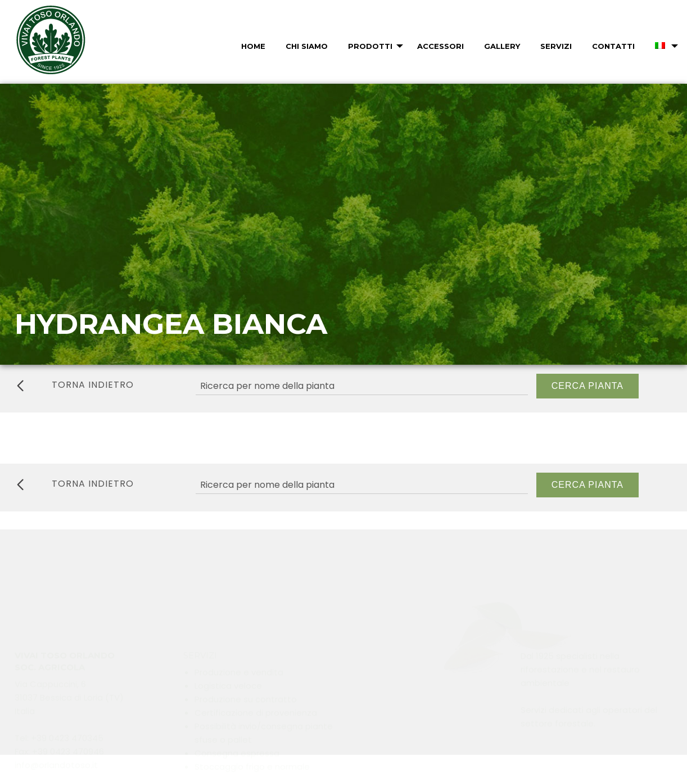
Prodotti (370, 46)
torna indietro (75, 385)
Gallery (502, 46)
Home (253, 46)
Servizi (556, 46)
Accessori (440, 46)
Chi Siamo (307, 46)
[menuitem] (252, 46)
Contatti (613, 46)
